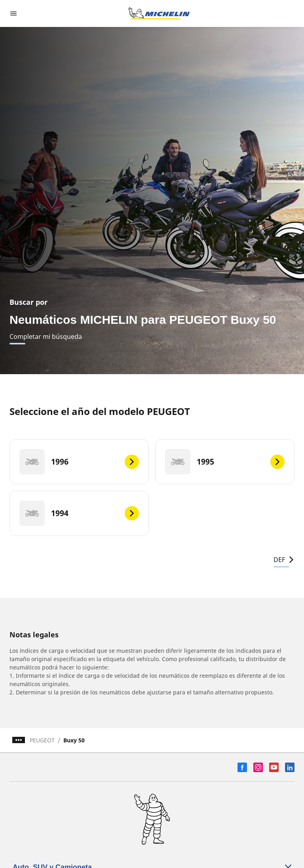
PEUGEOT (42, 740)
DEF (284, 560)
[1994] (79, 513)
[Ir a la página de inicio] (159, 13)
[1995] (225, 462)
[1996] (79, 462)
